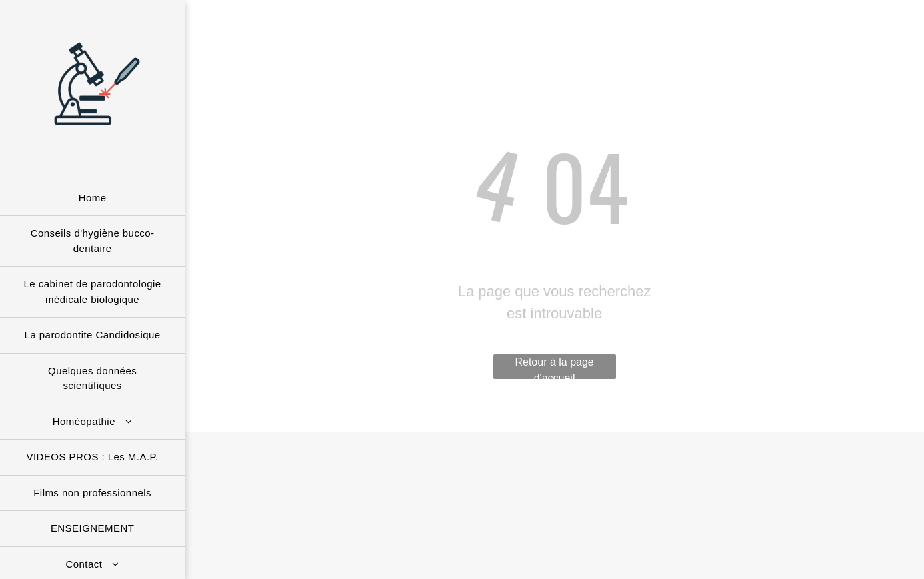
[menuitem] (92, 199)
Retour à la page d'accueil (554, 368)
